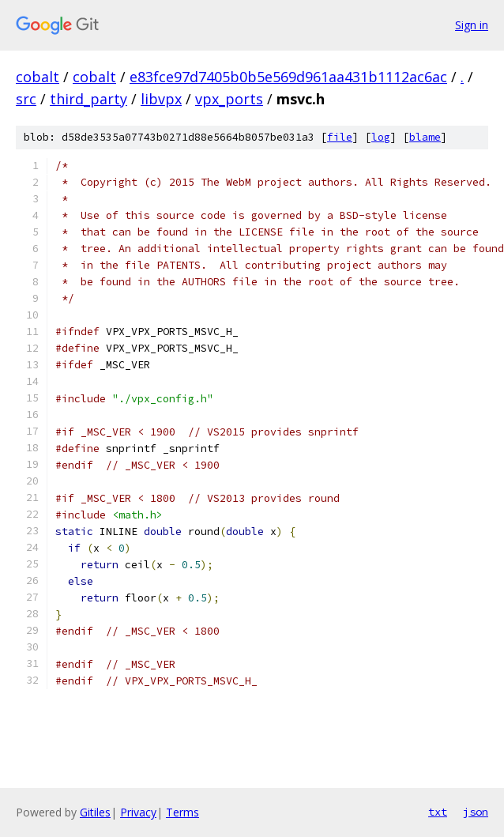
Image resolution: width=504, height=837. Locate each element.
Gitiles (95, 812)
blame (425, 137)
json (476, 812)
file (340, 137)
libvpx (161, 99)
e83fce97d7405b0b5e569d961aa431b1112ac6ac (288, 77)
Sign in (472, 25)
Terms (182, 812)
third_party (88, 99)
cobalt (38, 77)
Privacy (138, 812)
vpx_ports (229, 99)
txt (438, 812)
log (381, 137)
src (26, 99)
